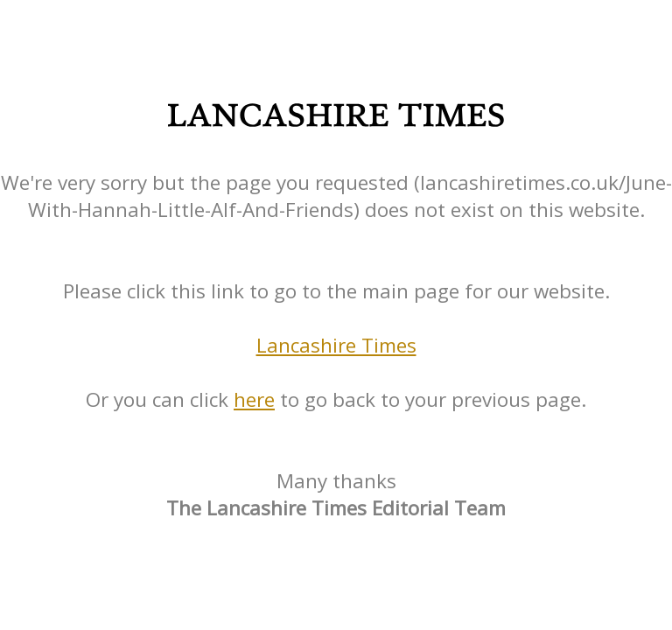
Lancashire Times (336, 345)
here (254, 399)
